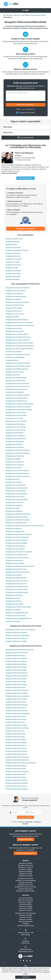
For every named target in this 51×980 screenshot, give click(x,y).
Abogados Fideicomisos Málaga (16, 743)
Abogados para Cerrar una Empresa (17, 383)
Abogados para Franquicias (15, 465)
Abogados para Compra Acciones (17, 398)
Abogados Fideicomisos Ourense (16, 751)
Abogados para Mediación (14, 511)
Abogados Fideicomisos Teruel (15, 774)
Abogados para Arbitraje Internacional (18, 366)
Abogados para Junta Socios (15, 497)
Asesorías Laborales (26, 919)
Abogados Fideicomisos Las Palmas (17, 728)
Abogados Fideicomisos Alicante (16, 661)
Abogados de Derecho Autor (15, 305)
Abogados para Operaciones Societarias (19, 534)
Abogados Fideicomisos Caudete (16, 641)
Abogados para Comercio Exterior (17, 389)
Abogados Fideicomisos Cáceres (16, 684)
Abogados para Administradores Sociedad (19, 349)
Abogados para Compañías (15, 392)
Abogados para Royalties (14, 575)
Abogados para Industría (14, 482)
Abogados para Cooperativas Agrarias (18, 407)
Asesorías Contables (25, 915)
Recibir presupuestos (25, 105)
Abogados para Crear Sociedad (16, 427)
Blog (26, 966)
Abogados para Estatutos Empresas (17, 450)
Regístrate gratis (26, 839)
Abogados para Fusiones (14, 468)
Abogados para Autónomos (15, 372)
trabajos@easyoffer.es (25, 951)
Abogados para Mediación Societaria (18, 520)
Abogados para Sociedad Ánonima (17, 587)
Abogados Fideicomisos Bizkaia (16, 679)
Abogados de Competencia (14, 294)
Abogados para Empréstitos (15, 447)
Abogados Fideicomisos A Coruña (17, 653)
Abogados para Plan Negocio (15, 549)
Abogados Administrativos (14, 239)
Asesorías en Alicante (26, 910)
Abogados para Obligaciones (15, 531)
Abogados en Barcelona (26, 865)
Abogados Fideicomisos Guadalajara (18, 713)
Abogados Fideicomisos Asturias (16, 667)
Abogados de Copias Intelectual (16, 296)
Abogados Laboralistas (13, 274)
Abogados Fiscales (12, 268)
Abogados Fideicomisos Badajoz (16, 670)
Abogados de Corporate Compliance (17, 302)
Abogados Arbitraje (12, 360)
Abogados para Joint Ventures (16, 485)
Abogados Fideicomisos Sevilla (16, 769)
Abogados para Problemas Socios (17, 555)
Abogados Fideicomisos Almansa (16, 638)
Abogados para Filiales (13, 459)
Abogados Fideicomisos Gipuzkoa (17, 705)
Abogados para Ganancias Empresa (17, 473)
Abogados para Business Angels (16, 378)
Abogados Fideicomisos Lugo (15, 737)
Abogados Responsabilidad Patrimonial (18, 618)
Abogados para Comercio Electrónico (18, 386)
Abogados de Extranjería (14, 259)
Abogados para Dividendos (14, 433)
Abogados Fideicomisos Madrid (16, 740)
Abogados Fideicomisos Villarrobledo (18, 635)
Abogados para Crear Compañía (16, 415)
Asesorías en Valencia (25, 902)
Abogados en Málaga (26, 872)
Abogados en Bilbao (26, 869)
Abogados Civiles (11, 245)
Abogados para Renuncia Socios (16, 569)
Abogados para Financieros (15, 462)
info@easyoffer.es (25, 949)
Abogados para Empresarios (15, 442)
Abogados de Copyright (13, 299)
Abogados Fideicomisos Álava (15, 655)
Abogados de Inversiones (14, 311)
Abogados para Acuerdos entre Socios (18, 337)
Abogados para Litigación (14, 505)
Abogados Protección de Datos (16, 616)
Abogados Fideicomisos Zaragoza (17, 789)
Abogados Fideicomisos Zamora (16, 786)
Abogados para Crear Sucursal (16, 430)
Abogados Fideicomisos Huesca (16, 719)
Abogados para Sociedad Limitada (17, 592)
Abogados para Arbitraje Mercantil (17, 369)
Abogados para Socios (13, 598)
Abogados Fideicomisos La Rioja (16, 725)
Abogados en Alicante (25, 876)
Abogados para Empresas (14, 444)
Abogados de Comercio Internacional (18, 288)
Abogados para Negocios (14, 529)
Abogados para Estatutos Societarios (18, 453)
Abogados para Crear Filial (14, 418)
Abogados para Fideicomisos (15, 456)
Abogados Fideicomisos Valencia (16, 780)
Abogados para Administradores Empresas (20, 346)
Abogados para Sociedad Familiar (17, 589)
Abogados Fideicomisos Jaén (15, 722)
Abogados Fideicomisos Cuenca (16, 702)
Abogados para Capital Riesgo (15, 381)
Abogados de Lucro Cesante (15, 314)
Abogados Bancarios (12, 242)
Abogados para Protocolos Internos (17, 558)
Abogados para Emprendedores (16, 439)
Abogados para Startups (14, 601)
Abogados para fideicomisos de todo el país (20, 650)
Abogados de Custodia (13, 253)
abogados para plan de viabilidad (16, 543)
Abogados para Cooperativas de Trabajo (19, 410)
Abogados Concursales (13, 247)
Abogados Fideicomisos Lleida (15, 734)
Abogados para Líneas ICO (14, 502)
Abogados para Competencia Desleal (18, 395)
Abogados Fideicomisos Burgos (16, 682)
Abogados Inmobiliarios (13, 271)
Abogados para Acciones (14, 328)
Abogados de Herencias (13, 265)
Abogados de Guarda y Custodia (25, 887)
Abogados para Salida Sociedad (16, 578)
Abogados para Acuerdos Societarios (18, 340)
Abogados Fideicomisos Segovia (16, 766)
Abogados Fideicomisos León (15, 731)
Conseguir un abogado (25, 229)
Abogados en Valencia (26, 867)
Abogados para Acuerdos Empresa (17, 334)
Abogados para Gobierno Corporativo (18, 476)
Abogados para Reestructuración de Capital (20, 566)
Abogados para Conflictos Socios (16, 401)
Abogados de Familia (12, 262)
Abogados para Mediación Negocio (17, 517)
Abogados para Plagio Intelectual (16, 540)
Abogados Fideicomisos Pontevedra (17, 757)
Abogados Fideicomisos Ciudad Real (17, 696)
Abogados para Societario (14, 595)
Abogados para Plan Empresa (15, 546)
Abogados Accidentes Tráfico (25, 891)
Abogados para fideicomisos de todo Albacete (21, 630)
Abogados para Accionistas (15, 331)
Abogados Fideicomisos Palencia (16, 754)
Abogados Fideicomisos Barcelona (17, 676)
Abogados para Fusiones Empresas (17, 471)
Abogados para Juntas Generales (17, 500)
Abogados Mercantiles (13, 276)
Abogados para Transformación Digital (18, 607)
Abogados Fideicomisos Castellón (17, 693)
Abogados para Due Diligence (15, 436)
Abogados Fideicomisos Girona (16, 708)
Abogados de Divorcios (13, 256)
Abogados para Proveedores (15, 563)
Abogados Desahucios (25, 889)
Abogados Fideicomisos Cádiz (15, 687)
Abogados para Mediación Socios (16, 523)
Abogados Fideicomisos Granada (16, 711)
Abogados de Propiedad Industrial (17, 613)
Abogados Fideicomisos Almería (16, 664)
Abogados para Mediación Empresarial (18, 514)
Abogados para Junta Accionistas (17, 488)
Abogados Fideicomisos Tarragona (17, 772)
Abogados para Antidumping (15, 357)
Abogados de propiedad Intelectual (17, 320)
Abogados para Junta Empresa (16, 491)
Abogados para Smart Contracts (16, 584)
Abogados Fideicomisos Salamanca (17, 760)
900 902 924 (26, 943)
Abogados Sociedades (13, 621)
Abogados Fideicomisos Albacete (16, 633)
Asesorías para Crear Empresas (25, 913)
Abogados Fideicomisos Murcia (16, 745)
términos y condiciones (26, 822)
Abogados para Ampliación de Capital (18, 354)
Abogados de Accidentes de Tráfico (17, 250)
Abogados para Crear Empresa (16, 291)
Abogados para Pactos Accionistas (17, 537)
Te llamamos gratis (26, 817)
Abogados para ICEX (12, 479)
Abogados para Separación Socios (17, 581)
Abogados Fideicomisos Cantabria (17, 690)
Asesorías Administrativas (26, 926)
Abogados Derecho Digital (14, 308)
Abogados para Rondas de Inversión (17, 572)
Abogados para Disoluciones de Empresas (19, 323)
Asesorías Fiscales (26, 917)
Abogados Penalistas (13, 279)
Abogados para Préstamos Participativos (19, 552)
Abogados (26, 860)
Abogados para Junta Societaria (16, 494)
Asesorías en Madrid (26, 898)
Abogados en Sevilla (26, 874)
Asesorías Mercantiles (26, 921)
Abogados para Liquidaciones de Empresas (20, 325)
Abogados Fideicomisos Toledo (16, 777)
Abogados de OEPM (12, 317)
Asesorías (25, 895)
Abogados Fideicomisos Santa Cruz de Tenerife (21, 763)
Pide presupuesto (25, 178)
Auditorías (26, 924)
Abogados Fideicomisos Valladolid (17, 783)
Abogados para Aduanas (14, 352)
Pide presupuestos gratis (25, 853)
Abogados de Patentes (13, 610)
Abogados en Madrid (25, 863)
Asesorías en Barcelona (25, 900)
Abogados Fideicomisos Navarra (16, 748)
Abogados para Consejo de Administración (19, 404)
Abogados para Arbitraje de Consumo (18, 363)
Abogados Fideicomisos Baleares (16, 673)
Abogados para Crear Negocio (15, 424)
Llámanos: (25, 941)
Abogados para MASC (13, 508)
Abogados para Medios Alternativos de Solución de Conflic (25, 526)
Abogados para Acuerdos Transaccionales (19, 343)
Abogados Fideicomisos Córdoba (16, 699)
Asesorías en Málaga (25, 906)
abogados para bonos (13, 375)
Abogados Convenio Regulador (26, 881)
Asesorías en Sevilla (25, 908)
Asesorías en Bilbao (25, 904)
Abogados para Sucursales (14, 604)
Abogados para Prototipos (14, 560)
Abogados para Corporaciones (16, 412)
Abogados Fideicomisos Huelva (16, 716)
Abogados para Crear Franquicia (16, 421)
